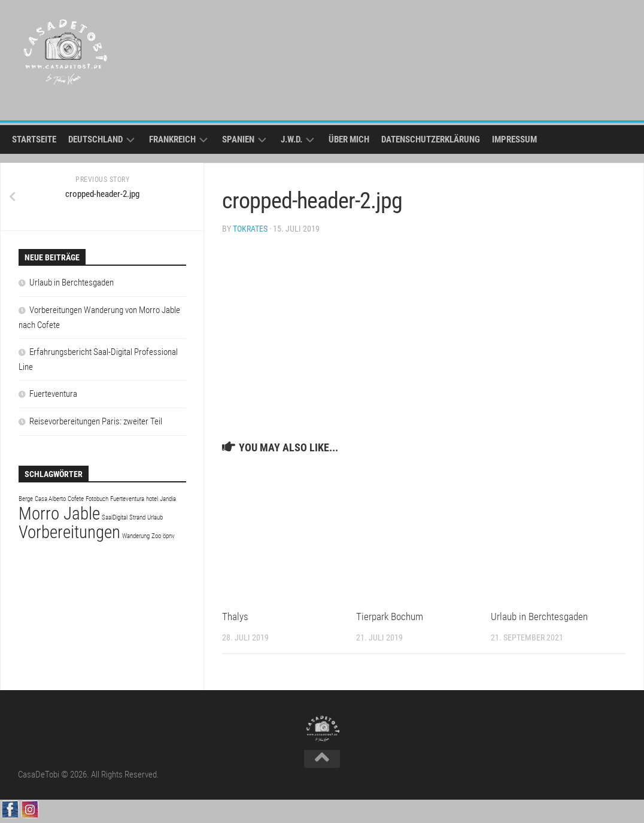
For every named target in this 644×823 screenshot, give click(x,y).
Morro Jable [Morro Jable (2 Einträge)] (59, 514)
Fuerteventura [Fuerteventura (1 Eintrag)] (127, 499)
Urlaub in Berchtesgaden (539, 617)
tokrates (250, 229)
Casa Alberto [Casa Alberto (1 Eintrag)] (50, 499)
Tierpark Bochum (390, 617)
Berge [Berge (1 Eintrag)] (26, 499)
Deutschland (95, 139)
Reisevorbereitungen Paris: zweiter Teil (96, 421)
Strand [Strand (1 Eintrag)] (137, 517)
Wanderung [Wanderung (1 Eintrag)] (136, 536)
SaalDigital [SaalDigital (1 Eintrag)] (115, 517)
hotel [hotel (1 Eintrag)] (152, 499)
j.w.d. (291, 139)
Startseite (34, 139)
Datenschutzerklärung (431, 139)
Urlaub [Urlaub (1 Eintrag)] (155, 517)
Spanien (238, 139)
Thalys (235, 617)
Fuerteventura (53, 394)
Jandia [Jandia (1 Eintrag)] (168, 499)
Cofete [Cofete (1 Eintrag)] (76, 499)
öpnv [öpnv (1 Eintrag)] (169, 536)
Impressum (514, 139)
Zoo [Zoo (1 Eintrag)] (156, 536)
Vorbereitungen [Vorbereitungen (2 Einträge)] (69, 532)
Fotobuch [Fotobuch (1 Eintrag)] (97, 499)
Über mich (349, 139)
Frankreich (172, 139)
